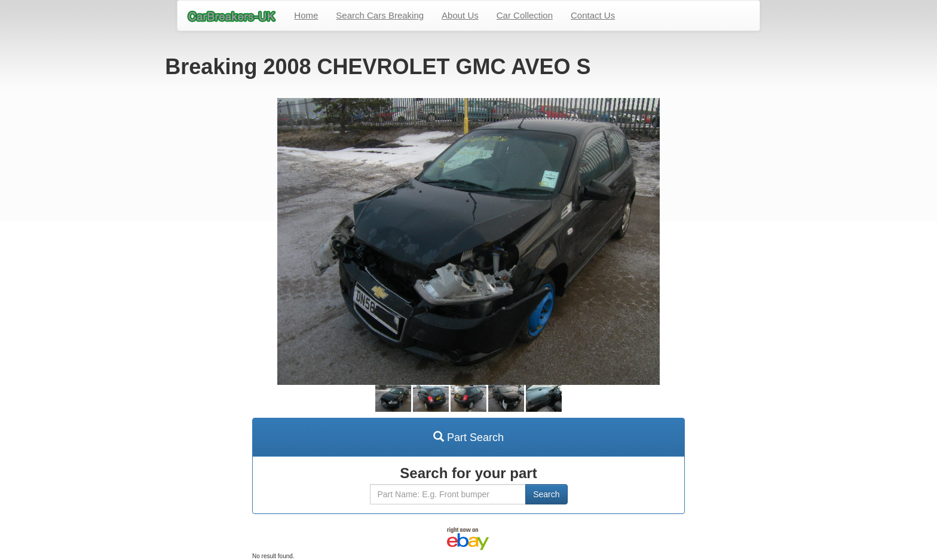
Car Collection (525, 15)
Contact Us (593, 15)
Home (306, 15)
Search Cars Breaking (380, 15)
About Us (460, 15)
